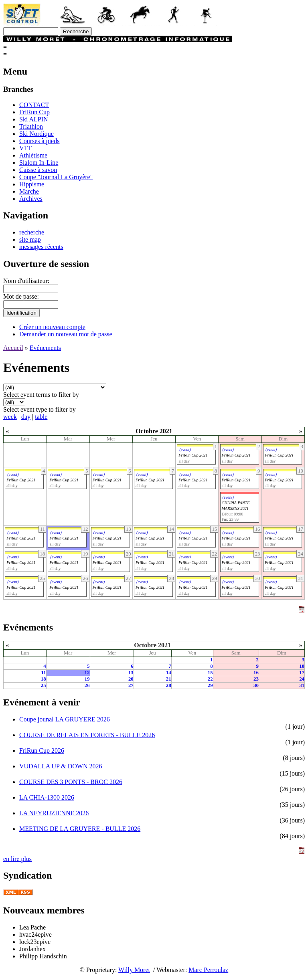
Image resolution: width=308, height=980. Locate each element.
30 (256, 685)
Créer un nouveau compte (52, 327)
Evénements (45, 348)
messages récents (41, 247)
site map (30, 239)
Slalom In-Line (39, 163)
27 (131, 685)
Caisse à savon (38, 170)
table (41, 417)
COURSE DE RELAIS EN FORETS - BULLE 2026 (87, 735)
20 (131, 679)
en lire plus (17, 859)
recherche (32, 232)
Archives (31, 199)
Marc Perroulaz (208, 970)
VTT (25, 148)
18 (44, 679)
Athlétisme (33, 155)
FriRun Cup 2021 (193, 455)
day (26, 417)
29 (210, 685)
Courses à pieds (39, 141)
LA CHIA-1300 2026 (47, 797)
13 (131, 673)
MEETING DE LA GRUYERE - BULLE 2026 (80, 829)
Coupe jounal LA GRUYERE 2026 (65, 719)
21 (169, 679)
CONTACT (34, 105)
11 (43, 673)
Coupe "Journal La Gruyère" (56, 177)
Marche (29, 191)
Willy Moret (134, 970)
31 (302, 685)
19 (87, 679)
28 (169, 685)
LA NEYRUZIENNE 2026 (54, 813)
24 (302, 679)
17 (302, 673)
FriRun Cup (34, 112)
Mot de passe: (21, 296)
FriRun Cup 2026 (42, 751)
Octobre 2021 (152, 645)
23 (256, 679)
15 (210, 673)
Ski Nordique (36, 134)
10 (302, 666)
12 (87, 673)
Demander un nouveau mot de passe (66, 334)
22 (210, 679)
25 (44, 685)
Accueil (13, 348)
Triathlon (31, 126)
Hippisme (32, 184)
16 (256, 673)
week (10, 417)
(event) (185, 450)
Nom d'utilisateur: (26, 281)
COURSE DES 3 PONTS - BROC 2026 (71, 782)
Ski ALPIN (34, 119)
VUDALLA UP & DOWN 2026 (61, 766)
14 (169, 673)
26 (87, 685)
